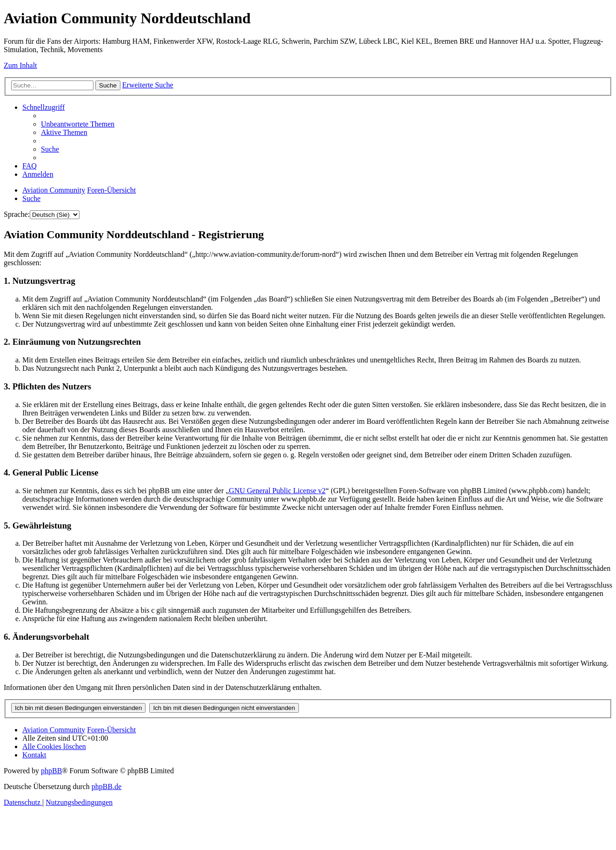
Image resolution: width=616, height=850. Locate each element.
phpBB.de (106, 786)
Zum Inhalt (20, 65)
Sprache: (17, 214)
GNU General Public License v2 (277, 491)
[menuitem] (78, 124)
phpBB (51, 771)
